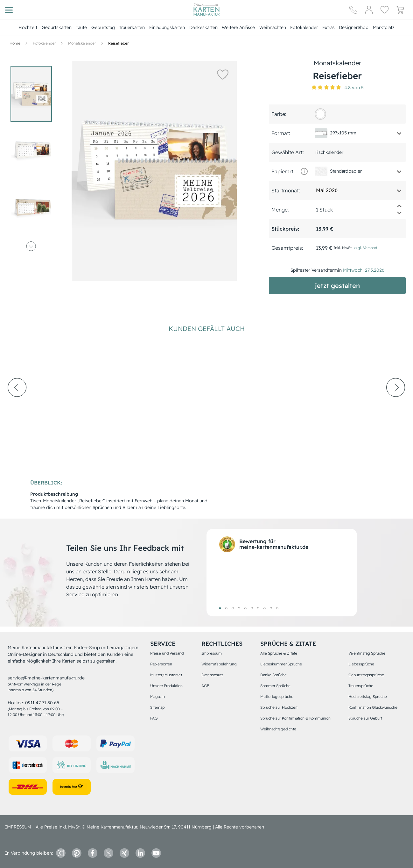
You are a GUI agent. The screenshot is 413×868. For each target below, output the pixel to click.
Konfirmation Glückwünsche (373, 707)
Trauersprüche (361, 686)
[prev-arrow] (17, 405)
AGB (205, 686)
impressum (18, 827)
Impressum (212, 653)
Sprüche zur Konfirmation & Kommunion (295, 718)
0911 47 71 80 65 (42, 703)
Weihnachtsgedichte (278, 729)
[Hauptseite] (206, 10)
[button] (222, 74)
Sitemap (157, 707)
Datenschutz (212, 675)
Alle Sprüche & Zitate (279, 653)
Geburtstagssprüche (366, 675)
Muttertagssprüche (277, 696)
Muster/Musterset (166, 675)
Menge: (280, 210)
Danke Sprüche (273, 675)
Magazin (157, 696)
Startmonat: (286, 190)
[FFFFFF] (320, 114)
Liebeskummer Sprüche (281, 664)
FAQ (154, 718)
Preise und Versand (167, 653)
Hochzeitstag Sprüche (368, 696)
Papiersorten (161, 664)
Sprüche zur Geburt (365, 718)
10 (277, 608)
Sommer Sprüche (275, 686)
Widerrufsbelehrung (219, 664)
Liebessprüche (361, 664)
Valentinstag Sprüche (367, 653)
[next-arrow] (396, 405)
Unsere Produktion (166, 686)
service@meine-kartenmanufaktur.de (46, 678)
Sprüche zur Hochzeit (279, 707)
